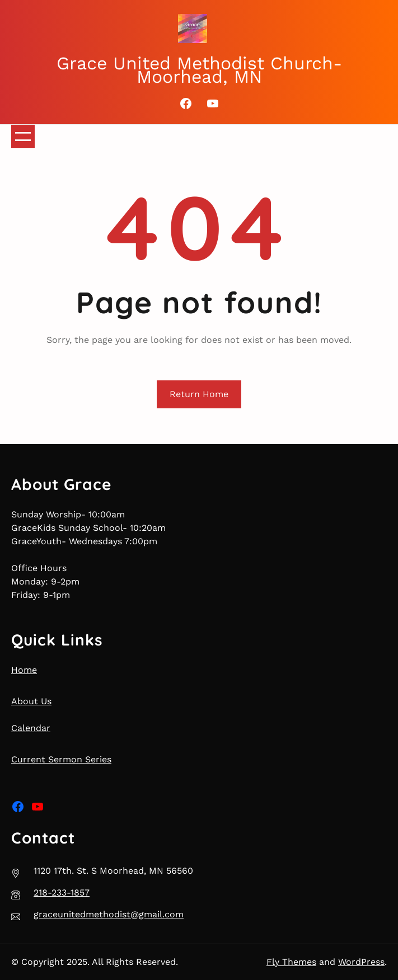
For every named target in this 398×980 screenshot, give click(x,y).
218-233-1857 (62, 892)
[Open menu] (23, 136)
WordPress (361, 962)
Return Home (199, 394)
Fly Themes (291, 962)
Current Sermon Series (61, 759)
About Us (31, 701)
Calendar (31, 728)
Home (24, 670)
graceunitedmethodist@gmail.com (109, 914)
